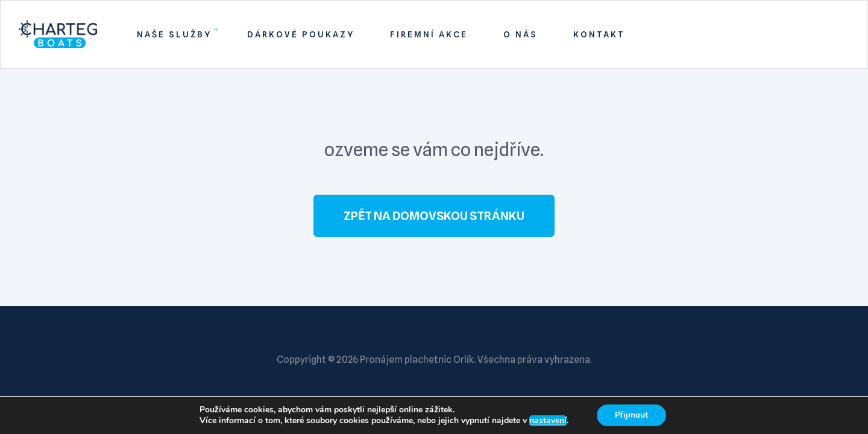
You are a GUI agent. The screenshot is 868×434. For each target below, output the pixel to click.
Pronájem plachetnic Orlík (417, 360)
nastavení (548, 421)
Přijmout (631, 415)
